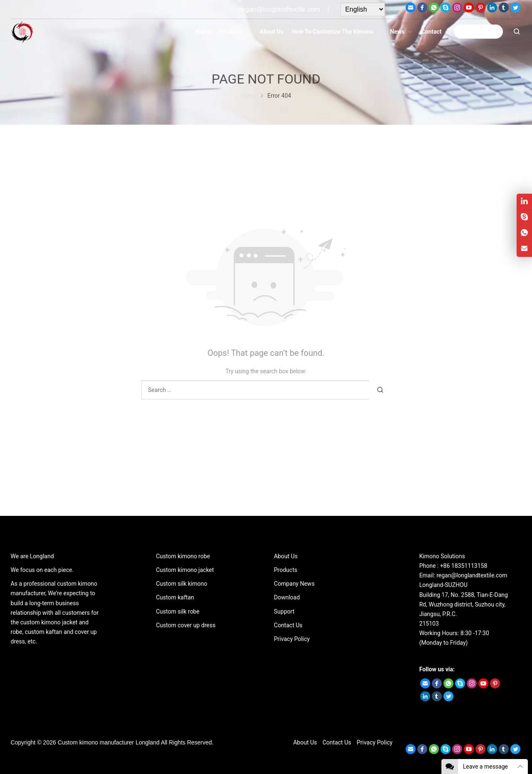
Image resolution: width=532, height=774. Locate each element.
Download (287, 597)
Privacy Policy (292, 639)
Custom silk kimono (181, 584)
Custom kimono (78, 742)
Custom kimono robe (183, 556)
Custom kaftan (175, 597)
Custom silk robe (178, 611)
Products (286, 570)
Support (284, 611)
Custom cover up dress (186, 625)
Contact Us (288, 625)
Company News (294, 584)
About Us (286, 556)
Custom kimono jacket (185, 570)
